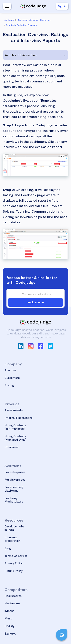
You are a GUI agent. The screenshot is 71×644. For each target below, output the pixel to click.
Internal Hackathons (19, 418)
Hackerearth (13, 596)
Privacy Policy (14, 564)
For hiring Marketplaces (14, 500)
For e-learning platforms (14, 489)
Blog (8, 549)
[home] (33, 6)
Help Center (9, 20)
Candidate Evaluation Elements (21, 26)
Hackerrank (12, 604)
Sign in (62, 6)
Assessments (14, 411)
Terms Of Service (16, 556)
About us (11, 371)
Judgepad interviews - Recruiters (34, 20)
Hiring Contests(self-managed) (15, 428)
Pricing (9, 386)
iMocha (9, 611)
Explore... (11, 634)
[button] (7, 6)
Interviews (12, 448)
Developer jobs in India (14, 529)
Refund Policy (14, 571)
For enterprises (15, 473)
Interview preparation (12, 540)
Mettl (8, 619)
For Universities (15, 480)
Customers (12, 378)
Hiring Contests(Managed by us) (15, 438)
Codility (10, 627)
